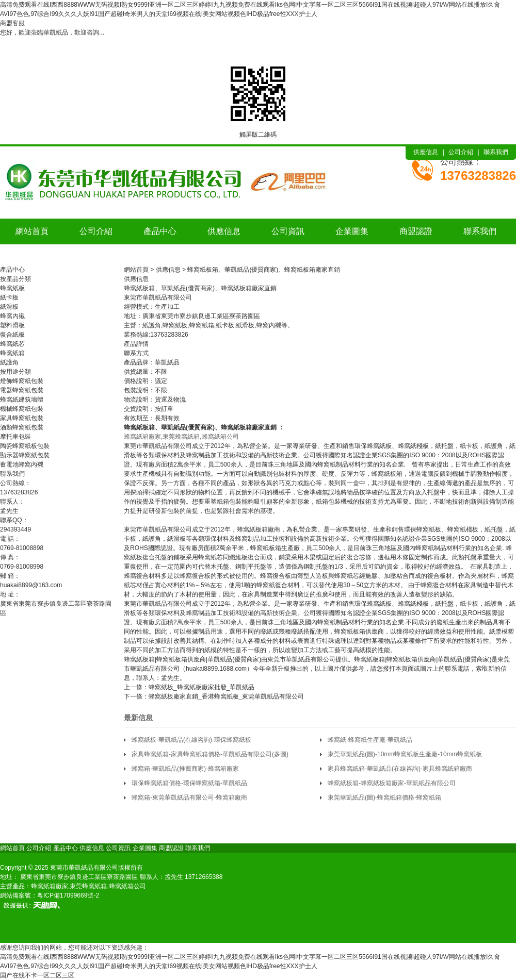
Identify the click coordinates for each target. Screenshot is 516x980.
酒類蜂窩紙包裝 (22, 427)
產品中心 (160, 231)
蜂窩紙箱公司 (220, 437)
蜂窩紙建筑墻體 (22, 400)
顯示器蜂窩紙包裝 (25, 455)
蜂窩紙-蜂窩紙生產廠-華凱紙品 (370, 740)
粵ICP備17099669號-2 (68, 895)
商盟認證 (416, 231)
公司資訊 (288, 231)
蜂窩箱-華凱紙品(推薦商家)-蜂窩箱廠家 (185, 769)
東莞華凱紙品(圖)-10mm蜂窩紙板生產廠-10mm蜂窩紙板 (405, 754)
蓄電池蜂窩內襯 (22, 464)
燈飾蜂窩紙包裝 (22, 381)
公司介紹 (461, 152)
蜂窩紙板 (12, 288)
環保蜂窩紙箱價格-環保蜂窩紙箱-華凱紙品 (189, 783)
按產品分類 (15, 279)
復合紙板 (12, 335)
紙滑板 (9, 307)
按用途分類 (15, 372)
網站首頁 (32, 231)
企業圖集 (352, 231)
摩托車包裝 (15, 437)
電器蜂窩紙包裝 (22, 390)
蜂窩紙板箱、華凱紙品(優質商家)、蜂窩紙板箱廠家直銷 (264, 270)
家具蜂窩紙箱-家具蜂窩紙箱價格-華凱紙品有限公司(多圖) (210, 754)
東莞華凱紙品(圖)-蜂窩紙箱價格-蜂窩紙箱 (384, 798)
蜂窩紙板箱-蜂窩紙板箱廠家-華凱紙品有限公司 (392, 783)
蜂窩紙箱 (12, 353)
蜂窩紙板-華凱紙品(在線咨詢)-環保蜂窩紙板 (191, 740)
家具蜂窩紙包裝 (22, 418)
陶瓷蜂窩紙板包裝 (25, 446)
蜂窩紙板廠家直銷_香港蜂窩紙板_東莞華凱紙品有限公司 (226, 696)
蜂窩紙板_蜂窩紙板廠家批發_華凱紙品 (201, 687)
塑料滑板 (12, 325)
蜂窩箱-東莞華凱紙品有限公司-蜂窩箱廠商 (189, 798)
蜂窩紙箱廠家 (142, 437)
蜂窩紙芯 (12, 344)
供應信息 (426, 152)
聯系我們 (496, 152)
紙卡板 (9, 297)
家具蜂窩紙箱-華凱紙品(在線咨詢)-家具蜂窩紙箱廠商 (400, 769)
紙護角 (9, 362)
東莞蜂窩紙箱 (181, 437)
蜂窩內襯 (12, 316)
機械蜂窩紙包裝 (22, 409)
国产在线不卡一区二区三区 (37, 975)
